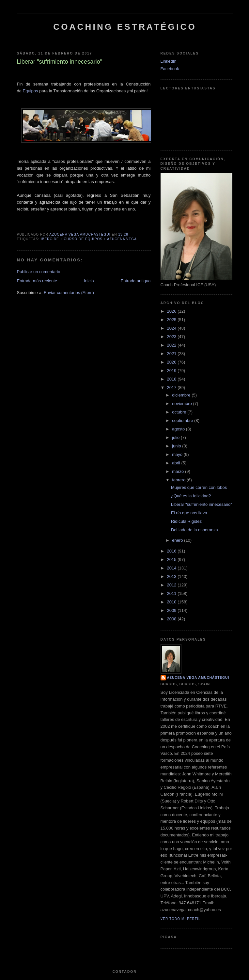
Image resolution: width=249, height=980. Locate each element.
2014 (172, 568)
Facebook (170, 69)
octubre (180, 412)
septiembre (183, 420)
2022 (172, 345)
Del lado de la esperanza (195, 530)
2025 (172, 320)
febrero (179, 480)
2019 (172, 371)
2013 (172, 576)
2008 (172, 619)
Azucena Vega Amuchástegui (198, 678)
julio (176, 437)
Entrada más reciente (37, 281)
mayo (178, 454)
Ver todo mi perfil (181, 919)
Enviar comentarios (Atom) (69, 293)
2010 (172, 602)
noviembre (182, 404)
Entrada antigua (136, 281)
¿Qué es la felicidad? (191, 496)
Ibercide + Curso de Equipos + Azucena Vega (89, 239)
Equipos (31, 91)
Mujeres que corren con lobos (199, 487)
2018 (172, 379)
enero (178, 540)
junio (177, 446)
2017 (172, 388)
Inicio (89, 281)
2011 (172, 593)
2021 (172, 354)
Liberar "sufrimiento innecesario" (202, 504)
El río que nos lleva (189, 513)
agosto (179, 429)
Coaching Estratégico (125, 27)
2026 (172, 311)
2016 (172, 551)
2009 (172, 610)
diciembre (182, 395)
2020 (172, 362)
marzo (179, 471)
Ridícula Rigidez (186, 521)
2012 (172, 585)
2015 (172, 560)
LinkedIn (169, 61)
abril (177, 463)
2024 (172, 328)
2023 (172, 337)
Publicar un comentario (39, 272)
